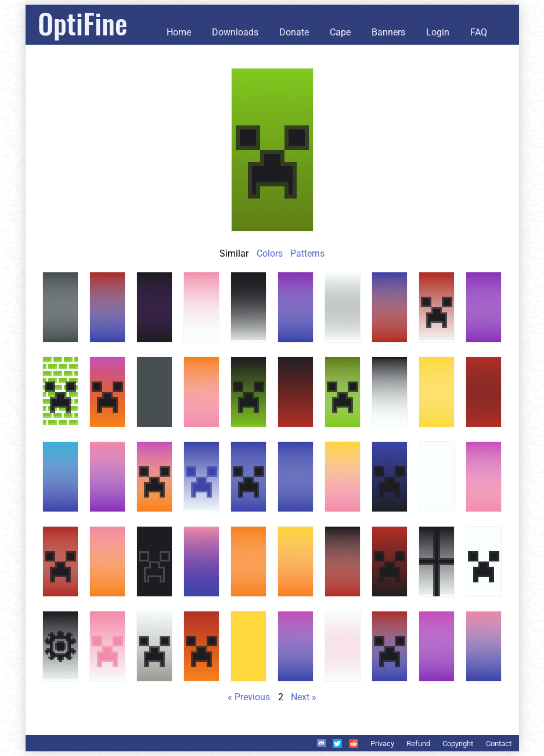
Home (179, 32)
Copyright (458, 744)
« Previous (249, 697)
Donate (294, 32)
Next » (304, 697)
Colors (270, 253)
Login (438, 32)
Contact (499, 744)
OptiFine (82, 23)
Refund (418, 744)
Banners (388, 32)
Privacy (382, 744)
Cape (340, 32)
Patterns (307, 253)
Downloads (235, 32)
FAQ (479, 32)
